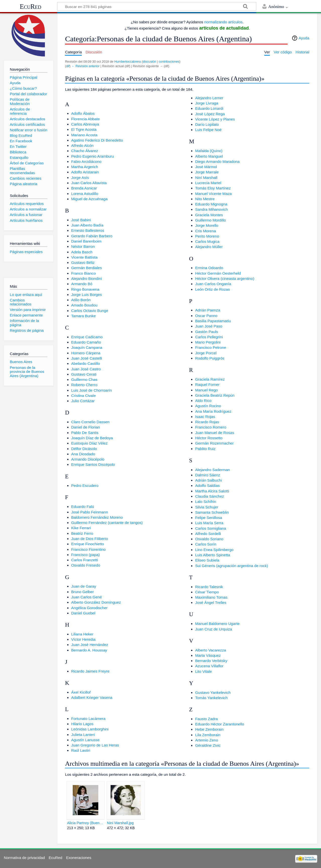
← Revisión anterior (86, 66)
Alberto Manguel (209, 156)
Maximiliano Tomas (211, 597)
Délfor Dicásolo (84, 449)
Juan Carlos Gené (87, 597)
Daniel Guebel (83, 613)
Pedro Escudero (85, 485)
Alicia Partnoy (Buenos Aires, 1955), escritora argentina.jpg (85, 823)
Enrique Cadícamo (87, 337)
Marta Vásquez (208, 655)
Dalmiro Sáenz (208, 475)
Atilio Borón (81, 300)
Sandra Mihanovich (211, 209)
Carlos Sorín (206, 544)
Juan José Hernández (90, 645)
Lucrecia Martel (208, 183)
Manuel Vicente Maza (213, 194)
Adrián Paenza (208, 310)
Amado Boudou (84, 305)
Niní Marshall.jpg (120, 823)
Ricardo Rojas (207, 422)
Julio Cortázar (83, 401)
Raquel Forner (207, 385)
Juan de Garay (84, 586)
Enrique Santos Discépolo (93, 464)
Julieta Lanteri (83, 735)
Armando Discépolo (88, 459)
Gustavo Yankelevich (213, 692)
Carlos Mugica (207, 241)
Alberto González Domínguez (96, 602)
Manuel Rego (206, 390)
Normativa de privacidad (24, 858)
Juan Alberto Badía (87, 225)
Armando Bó (82, 284)
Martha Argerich (85, 167)
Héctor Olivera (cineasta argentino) (225, 279)
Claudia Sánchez (210, 496)
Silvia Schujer (207, 507)
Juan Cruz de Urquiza (214, 629)
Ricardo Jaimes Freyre (90, 671)
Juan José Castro (86, 369)
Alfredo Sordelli (208, 534)
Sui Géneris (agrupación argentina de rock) (231, 566)
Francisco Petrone (211, 347)
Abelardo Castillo (86, 363)
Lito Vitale (203, 671)
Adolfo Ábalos (83, 113)
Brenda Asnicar (84, 188)
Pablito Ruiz (205, 449)
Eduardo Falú (83, 507)
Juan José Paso (209, 326)
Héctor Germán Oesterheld (218, 273)
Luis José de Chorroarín (92, 390)
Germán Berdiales (87, 268)
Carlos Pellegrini (209, 337)
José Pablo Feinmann (90, 512)
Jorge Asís (80, 178)
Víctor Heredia (83, 639)
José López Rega (210, 114)
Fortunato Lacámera (88, 719)
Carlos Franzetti (85, 560)
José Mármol (206, 167)
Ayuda (304, 38)
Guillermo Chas (84, 379)
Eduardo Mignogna (211, 204)
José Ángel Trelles (211, 603)
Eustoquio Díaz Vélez (89, 443)
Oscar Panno (206, 316)
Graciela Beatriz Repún (215, 395)
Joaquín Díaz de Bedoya (92, 438)
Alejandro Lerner (209, 98)
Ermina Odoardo (209, 268)
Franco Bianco (84, 273)
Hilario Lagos (82, 724)
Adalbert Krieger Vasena (92, 697)
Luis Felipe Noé (208, 130)
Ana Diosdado (83, 454)
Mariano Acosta (84, 135)
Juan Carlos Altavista (89, 183)
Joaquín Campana (87, 347)
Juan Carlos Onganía (213, 284)
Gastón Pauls (207, 332)
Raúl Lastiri (81, 750)
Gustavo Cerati (84, 374)
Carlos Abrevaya (85, 124)
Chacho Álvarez (85, 151)
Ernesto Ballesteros (88, 230)
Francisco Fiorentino (89, 549)
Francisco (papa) (86, 555)
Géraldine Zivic (208, 745)
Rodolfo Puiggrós (210, 358)
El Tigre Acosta (84, 129)
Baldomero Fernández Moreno (97, 517)
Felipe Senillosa (209, 518)
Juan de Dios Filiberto (90, 539)
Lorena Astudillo (85, 194)
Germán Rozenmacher (214, 443)
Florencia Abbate (86, 119)
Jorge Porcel (206, 353)
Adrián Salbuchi (208, 480)
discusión (149, 62)
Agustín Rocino (208, 406)
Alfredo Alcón (83, 145)
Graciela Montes (209, 215)
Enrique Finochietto (88, 544)
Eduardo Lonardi (209, 108)
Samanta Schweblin (212, 512)
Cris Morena (206, 231)
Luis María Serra (209, 523)
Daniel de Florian (86, 427)
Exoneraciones (78, 858)
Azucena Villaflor (209, 666)
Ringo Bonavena (85, 289)
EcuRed (31, 7)
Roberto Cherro (84, 385)
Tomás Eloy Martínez (213, 188)
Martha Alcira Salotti (212, 491)
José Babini (81, 220)
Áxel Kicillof (81, 692)
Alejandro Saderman (212, 470)
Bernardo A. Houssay (89, 650)
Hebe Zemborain (209, 729)
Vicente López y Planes (215, 119)
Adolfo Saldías (207, 485)
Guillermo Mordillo (210, 220)
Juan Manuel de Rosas (215, 433)
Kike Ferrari (81, 528)
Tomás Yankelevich (211, 698)
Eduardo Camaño (86, 342)
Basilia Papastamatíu (213, 321)
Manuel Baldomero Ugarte (217, 624)
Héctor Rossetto (209, 438)
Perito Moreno (207, 236)
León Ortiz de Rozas (212, 289)
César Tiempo (207, 592)
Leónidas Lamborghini (90, 729)
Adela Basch (82, 252)
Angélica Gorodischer (89, 608)
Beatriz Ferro (82, 533)
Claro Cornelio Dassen (90, 422)
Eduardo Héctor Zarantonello (220, 724)
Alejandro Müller (209, 247)
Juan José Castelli (87, 358)
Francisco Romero (211, 427)
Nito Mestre (205, 199)
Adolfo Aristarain (85, 172)
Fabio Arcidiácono (86, 161)
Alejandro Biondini (87, 279)
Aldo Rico (203, 401)
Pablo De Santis (85, 433)
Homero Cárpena (86, 353)
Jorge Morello (207, 225)
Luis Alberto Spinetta (213, 555)
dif (68, 66)
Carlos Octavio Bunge (90, 311)
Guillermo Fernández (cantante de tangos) (107, 523)
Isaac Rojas (205, 417)
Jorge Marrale (207, 172)
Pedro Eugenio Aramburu (93, 156)
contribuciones (169, 62)
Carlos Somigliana (211, 528)
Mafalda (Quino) (209, 151)
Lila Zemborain (208, 735)
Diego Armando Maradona (217, 161)
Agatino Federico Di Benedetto (97, 140)
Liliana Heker (82, 634)
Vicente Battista (84, 257)
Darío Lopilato (207, 124)
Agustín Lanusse (85, 740)
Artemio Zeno (207, 740)
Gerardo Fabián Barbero (92, 236)
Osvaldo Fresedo (86, 565)
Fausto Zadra (206, 719)
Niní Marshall (206, 178)
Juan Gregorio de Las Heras (95, 745)
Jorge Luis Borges (87, 295)
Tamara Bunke (84, 316)
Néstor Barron (83, 246)
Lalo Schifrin (206, 502)
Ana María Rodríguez (213, 411)
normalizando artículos (223, 22)
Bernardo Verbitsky (211, 661)
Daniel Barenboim (86, 241)
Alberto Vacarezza (211, 650)
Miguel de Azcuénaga (89, 199)
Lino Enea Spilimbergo (214, 550)
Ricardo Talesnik (209, 587)
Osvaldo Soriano (209, 539)
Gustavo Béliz (83, 262)
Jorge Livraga (207, 103)
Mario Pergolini (208, 342)
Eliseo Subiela (207, 560)
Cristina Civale (84, 396)
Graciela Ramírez (210, 379)
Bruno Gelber (83, 592)
